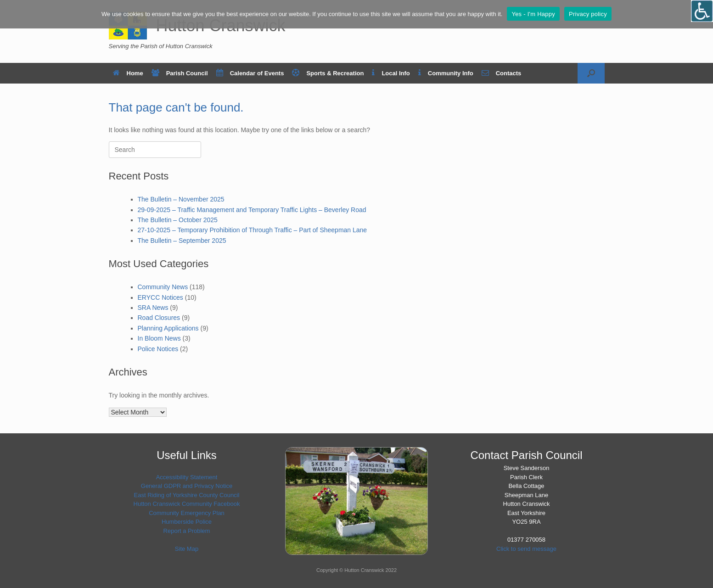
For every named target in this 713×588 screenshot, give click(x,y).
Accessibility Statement (187, 477)
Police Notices (158, 349)
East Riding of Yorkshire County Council (187, 495)
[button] (591, 73)
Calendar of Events (250, 73)
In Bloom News (159, 338)
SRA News (153, 308)
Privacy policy (588, 14)
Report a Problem (187, 531)
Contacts (502, 73)
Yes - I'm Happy (533, 14)
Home (128, 73)
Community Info (446, 73)
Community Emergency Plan (187, 513)
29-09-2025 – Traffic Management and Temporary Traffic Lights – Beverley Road (252, 210)
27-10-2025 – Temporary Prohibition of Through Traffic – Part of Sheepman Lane (253, 230)
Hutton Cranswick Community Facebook (187, 504)
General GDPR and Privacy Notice (187, 486)
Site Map (187, 549)
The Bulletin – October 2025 (178, 220)
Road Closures (159, 318)
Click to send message (526, 549)
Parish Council (180, 73)
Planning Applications (168, 328)
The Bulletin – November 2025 (181, 199)
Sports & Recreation (328, 73)
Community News (163, 287)
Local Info (391, 73)
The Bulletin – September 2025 (182, 241)
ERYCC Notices (160, 297)
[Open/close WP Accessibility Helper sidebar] (702, 11)
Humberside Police (187, 522)
